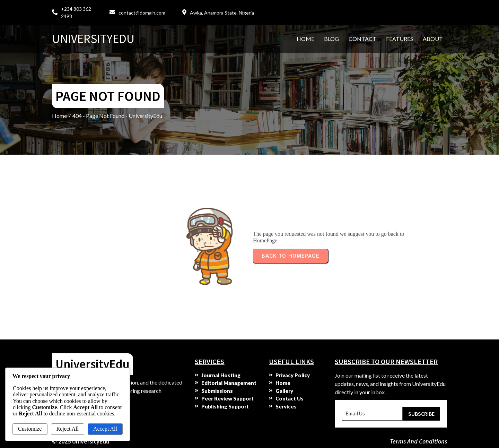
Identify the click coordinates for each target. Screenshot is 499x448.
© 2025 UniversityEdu (81, 441)
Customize (30, 429)
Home (59, 116)
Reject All (68, 429)
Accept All (105, 429)
